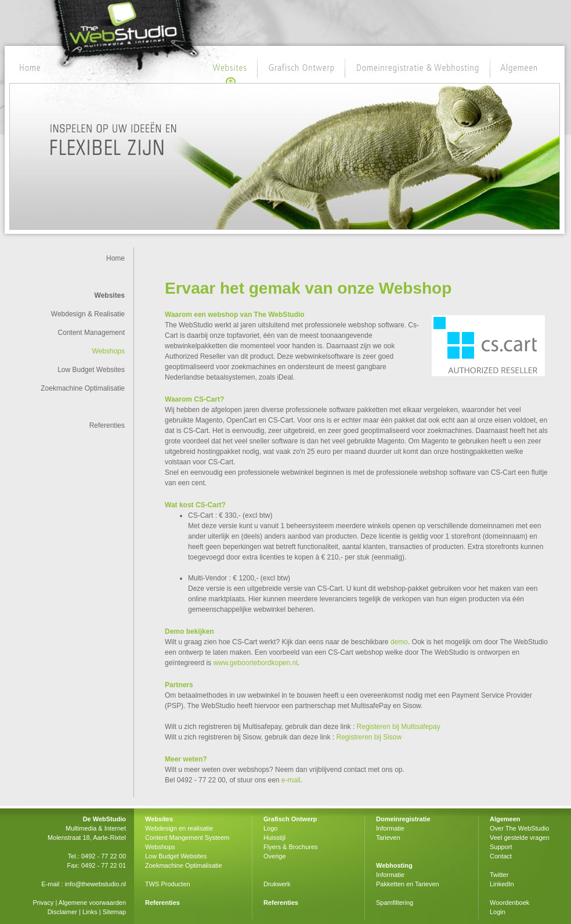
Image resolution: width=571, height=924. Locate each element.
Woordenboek (509, 903)
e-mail (291, 780)
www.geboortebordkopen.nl (255, 663)
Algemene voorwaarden (92, 903)
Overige (275, 856)
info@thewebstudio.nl (95, 884)
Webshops (109, 351)
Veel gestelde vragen (520, 838)
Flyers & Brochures (291, 847)
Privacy (43, 903)
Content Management (91, 333)
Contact (501, 856)
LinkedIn (502, 884)
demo (399, 642)
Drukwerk (277, 884)
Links (90, 912)
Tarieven (388, 838)
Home (115, 258)
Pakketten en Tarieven (408, 884)
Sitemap (114, 912)
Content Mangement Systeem (187, 838)
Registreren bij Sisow (369, 737)
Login (498, 912)
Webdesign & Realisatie (88, 314)
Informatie (390, 828)
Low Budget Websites (91, 370)
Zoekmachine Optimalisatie (83, 388)
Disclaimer (62, 912)
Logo (270, 828)
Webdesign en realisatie (179, 828)
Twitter (499, 875)
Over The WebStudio (519, 828)
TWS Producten (168, 884)
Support (501, 847)
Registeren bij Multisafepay (399, 727)
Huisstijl (274, 838)
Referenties (107, 425)
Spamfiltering (395, 903)
